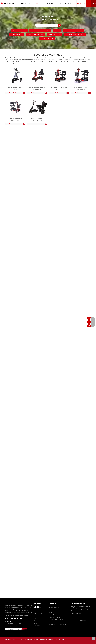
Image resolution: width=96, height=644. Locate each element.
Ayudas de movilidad (17, 35)
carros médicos (16, 612)
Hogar (24, 3)
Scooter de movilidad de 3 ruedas (15, 88)
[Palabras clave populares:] (59, 25)
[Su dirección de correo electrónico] (12, 629)
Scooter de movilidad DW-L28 (37, 87)
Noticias (59, 3)
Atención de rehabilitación (36, 35)
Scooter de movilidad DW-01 (15, 119)
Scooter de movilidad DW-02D (59, 87)
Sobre (31, 3)
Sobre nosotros (38, 613)
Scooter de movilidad (37, 119)
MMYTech (58, 639)
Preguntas (50, 3)
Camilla (57, 31)
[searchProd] (46, 25)
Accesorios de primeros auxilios (40, 31)
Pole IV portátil (27, 614)
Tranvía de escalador (47, 38)
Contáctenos (38, 626)
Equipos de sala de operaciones (75, 35)
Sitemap (45, 639)
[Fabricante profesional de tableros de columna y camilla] (6, 603)
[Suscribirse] (22, 629)
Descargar (68, 3)
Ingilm (63, 639)
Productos (39, 3)
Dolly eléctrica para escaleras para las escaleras (16, 615)
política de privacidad (40, 628)
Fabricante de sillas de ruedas (73, 31)
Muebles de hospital (54, 35)
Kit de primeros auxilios (19, 31)
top (94, 639)
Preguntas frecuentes (40, 621)
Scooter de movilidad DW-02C (81, 87)
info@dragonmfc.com (77, 615)
